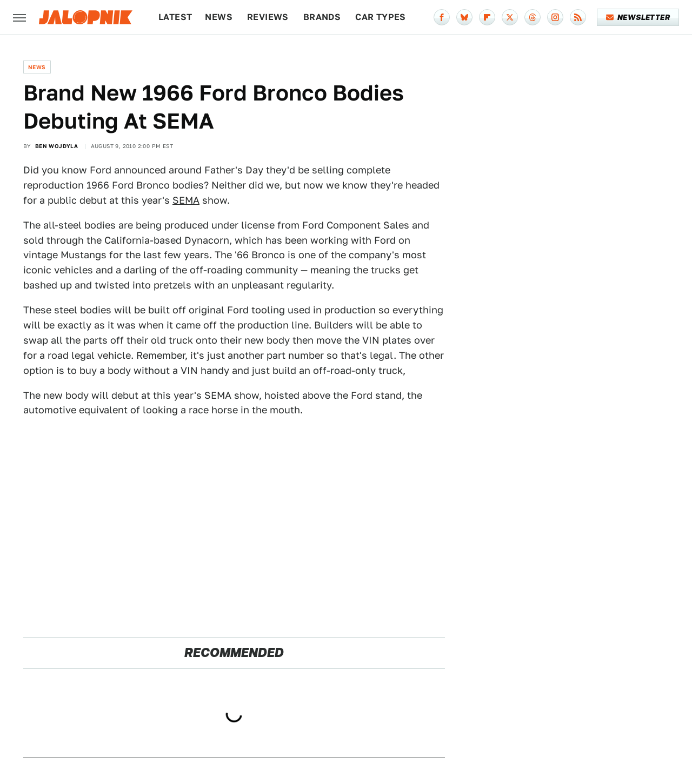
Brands (322, 17)
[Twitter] (510, 17)
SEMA (186, 200)
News (219, 17)
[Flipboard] (487, 17)
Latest (175, 17)
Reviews (268, 17)
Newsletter (638, 17)
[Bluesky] (464, 17)
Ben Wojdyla (56, 146)
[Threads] (533, 17)
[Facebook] (442, 17)
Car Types (381, 17)
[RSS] (578, 17)
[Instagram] (555, 17)
